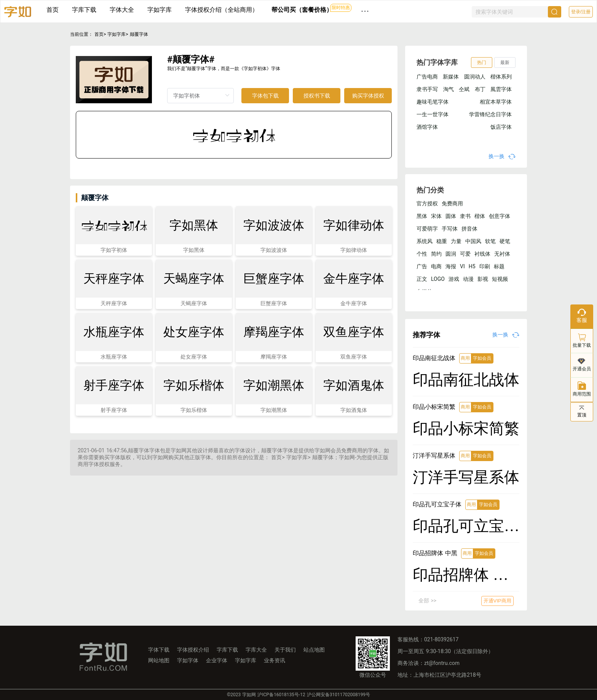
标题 (499, 266)
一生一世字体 (433, 114)
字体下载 (159, 650)
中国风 (473, 241)
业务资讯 (275, 660)
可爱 (465, 254)
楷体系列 (501, 77)
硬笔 (505, 241)
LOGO (438, 279)
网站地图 (159, 660)
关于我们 (285, 650)
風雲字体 (501, 89)
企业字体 (217, 660)
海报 (451, 266)
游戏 (454, 279)
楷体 (480, 216)
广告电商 (427, 77)
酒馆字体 (427, 127)
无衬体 (502, 254)
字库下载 (84, 10)
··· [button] (365, 11)
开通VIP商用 (497, 601)
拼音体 (469, 229)
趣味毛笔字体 (433, 102)
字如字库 (160, 10)
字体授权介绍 (193, 650)
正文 (422, 279)
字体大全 (122, 10)
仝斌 (464, 89)
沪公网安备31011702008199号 (338, 695)
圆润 (451, 254)
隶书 (465, 216)
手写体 (450, 229)
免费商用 (452, 203)
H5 (472, 266)
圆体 (451, 216)
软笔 (490, 241)
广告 (422, 266)
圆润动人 (475, 77)
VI (462, 266)
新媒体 (451, 77)
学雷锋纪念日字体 (490, 114)
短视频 (500, 279)
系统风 (425, 241)
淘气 (449, 89)
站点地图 (314, 650)
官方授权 (427, 203)
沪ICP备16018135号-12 (281, 695)
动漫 (468, 279)
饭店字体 (501, 127)
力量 (456, 241)
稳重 (442, 241)
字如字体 (188, 660)
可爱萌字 (427, 229)
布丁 (480, 89)
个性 (422, 254)
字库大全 (256, 650)
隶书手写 (427, 89)
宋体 (436, 216)
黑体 (422, 216)
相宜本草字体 (496, 102)
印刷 (485, 266)
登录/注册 (581, 12)
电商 (436, 266)
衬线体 (482, 254)
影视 (483, 279)
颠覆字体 (139, 34)
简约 (436, 254)
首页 (53, 10)
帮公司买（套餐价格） (302, 10)
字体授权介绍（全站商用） (222, 10)
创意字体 (500, 216)
